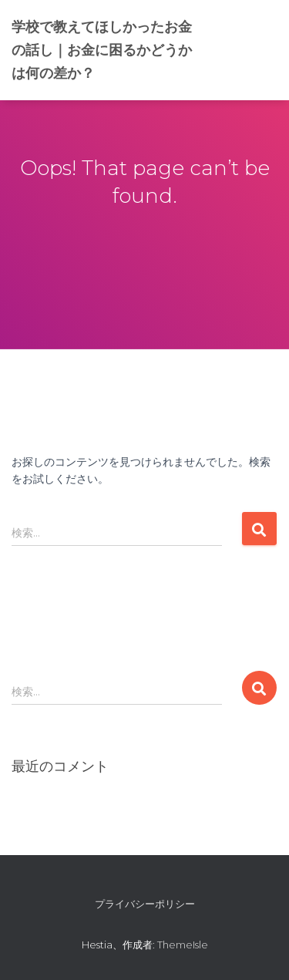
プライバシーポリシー (145, 904)
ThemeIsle (183, 945)
